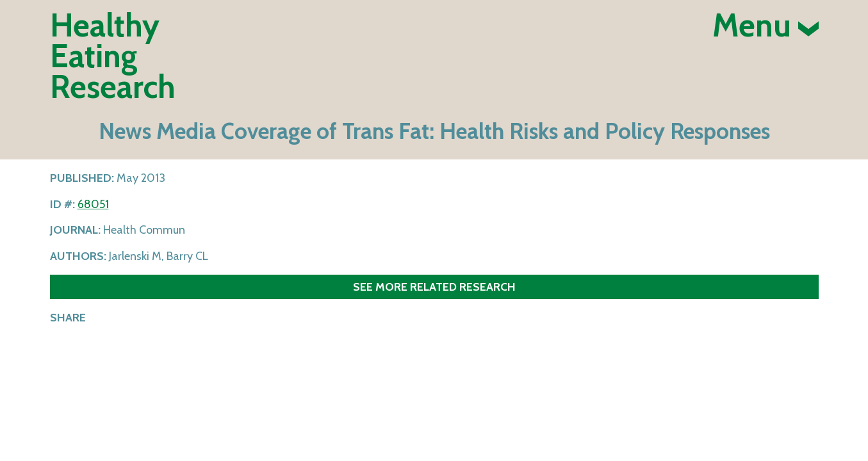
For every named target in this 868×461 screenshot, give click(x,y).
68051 (93, 204)
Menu (766, 26)
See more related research (434, 287)
